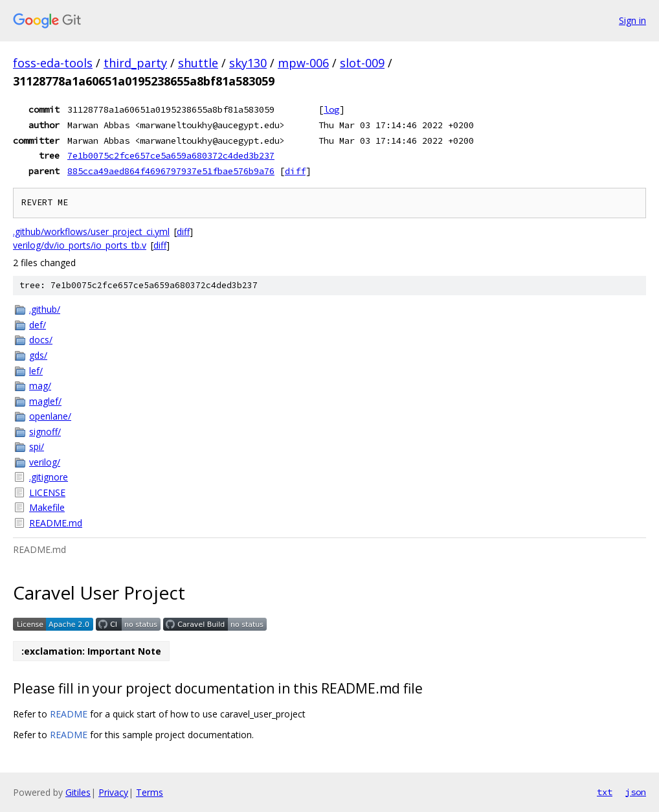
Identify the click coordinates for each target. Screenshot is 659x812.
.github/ (45, 309)
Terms (150, 792)
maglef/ (45, 401)
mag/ (40, 386)
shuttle (198, 63)
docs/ (41, 340)
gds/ (38, 355)
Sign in (632, 20)
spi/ (37, 446)
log (331, 109)
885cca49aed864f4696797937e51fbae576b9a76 (171, 171)
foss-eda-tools (53, 63)
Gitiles (78, 792)
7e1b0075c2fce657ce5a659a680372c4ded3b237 (171, 155)
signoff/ (45, 432)
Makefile (47, 507)
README (69, 714)
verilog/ (45, 462)
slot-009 (362, 63)
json (636, 792)
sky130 (248, 63)
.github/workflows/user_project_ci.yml (91, 231)
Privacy (113, 792)
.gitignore (49, 477)
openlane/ (50, 416)
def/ (38, 325)
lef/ (36, 371)
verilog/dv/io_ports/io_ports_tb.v (80, 245)
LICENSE (47, 492)
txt (605, 792)
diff (295, 171)
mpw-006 (303, 63)
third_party (135, 63)
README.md (56, 523)
